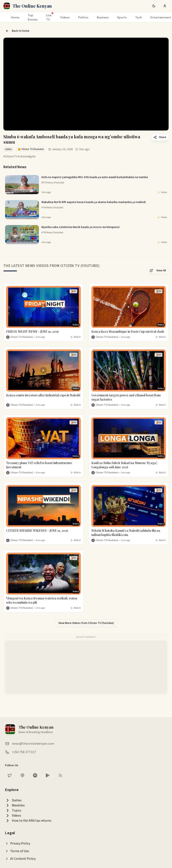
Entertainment (161, 17)
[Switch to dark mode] (154, 6)
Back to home (17, 31)
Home (15, 17)
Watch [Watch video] (76, 337)
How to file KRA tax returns (28, 821)
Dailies (13, 800)
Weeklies (15, 805)
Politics (83, 17)
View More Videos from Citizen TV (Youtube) (86, 623)
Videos (65, 17)
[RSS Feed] (61, 775)
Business (103, 17)
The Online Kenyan (32, 6)
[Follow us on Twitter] (10, 775)
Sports (122, 17)
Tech (139, 17)
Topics (13, 810)
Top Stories (33, 17)
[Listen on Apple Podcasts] (22, 775)
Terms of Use (17, 851)
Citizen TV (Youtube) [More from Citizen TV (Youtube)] (22, 337)
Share (160, 137)
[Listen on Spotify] (35, 775)
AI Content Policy (20, 859)
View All (158, 271)
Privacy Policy (18, 843)
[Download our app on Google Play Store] (48, 775)
